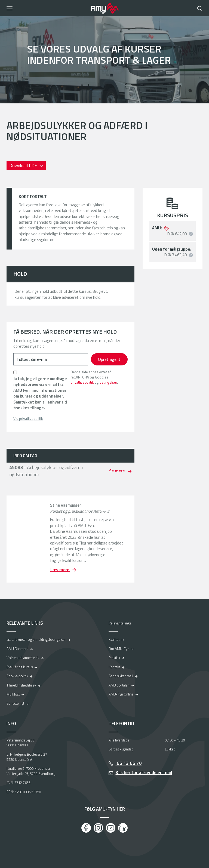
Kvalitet (114, 639)
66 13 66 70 (129, 763)
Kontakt (114, 667)
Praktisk (114, 658)
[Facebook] (86, 828)
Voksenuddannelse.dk (23, 658)
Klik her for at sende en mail (144, 772)
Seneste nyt (15, 703)
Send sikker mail (121, 676)
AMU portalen (119, 685)
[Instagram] (98, 828)
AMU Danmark (17, 649)
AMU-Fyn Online (121, 694)
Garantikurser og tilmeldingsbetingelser (36, 639)
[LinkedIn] (123, 828)
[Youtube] (111, 828)
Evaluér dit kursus (20, 667)
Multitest (13, 694)
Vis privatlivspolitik (28, 419)
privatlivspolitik (82, 382)
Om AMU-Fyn (119, 649)
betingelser (108, 382)
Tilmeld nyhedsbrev (21, 685)
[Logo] (104, 8)
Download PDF (24, 165)
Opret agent (109, 359)
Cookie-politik (17, 676)
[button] (47, 8)
